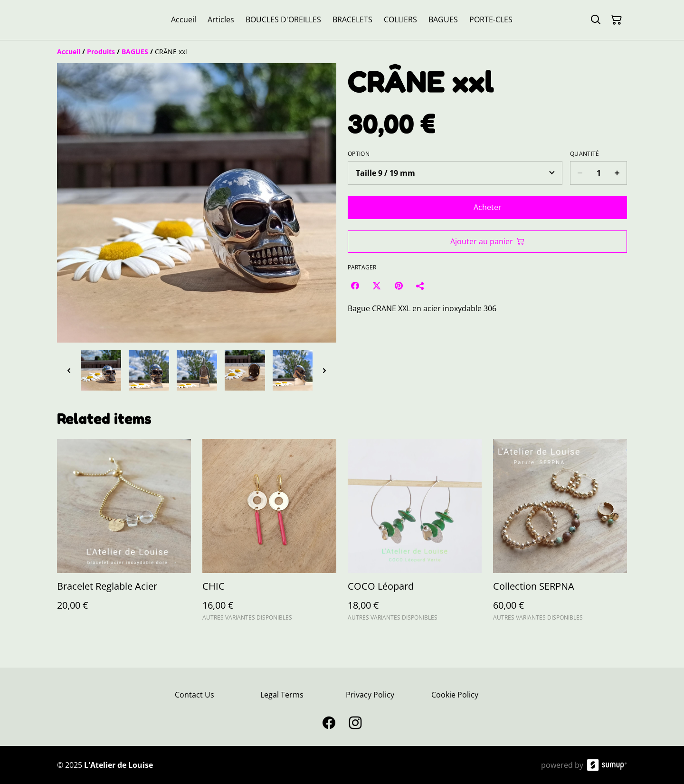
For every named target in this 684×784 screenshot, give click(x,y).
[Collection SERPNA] (560, 534)
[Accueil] (69, 52)
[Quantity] (598, 173)
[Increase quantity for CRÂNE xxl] (617, 173)
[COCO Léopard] (415, 534)
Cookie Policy (455, 695)
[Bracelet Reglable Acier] (124, 534)
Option (359, 154)
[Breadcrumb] (342, 52)
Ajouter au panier (487, 241)
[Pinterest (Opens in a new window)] (399, 286)
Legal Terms (282, 695)
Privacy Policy (370, 695)
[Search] (596, 20)
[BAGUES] (135, 52)
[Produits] (101, 52)
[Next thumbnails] (324, 370)
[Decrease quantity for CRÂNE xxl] (580, 173)
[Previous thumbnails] (69, 370)
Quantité (584, 154)
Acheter (488, 207)
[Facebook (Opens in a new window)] (355, 286)
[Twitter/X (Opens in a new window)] (377, 286)
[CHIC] (269, 534)
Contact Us (195, 695)
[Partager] (420, 286)
